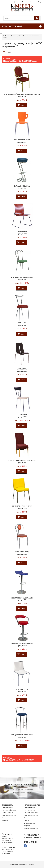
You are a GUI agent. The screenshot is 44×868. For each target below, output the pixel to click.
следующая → (30, 61)
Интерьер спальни (30, 818)
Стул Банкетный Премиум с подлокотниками (22, 94)
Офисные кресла (7, 818)
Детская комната (29, 823)
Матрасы (5, 820)
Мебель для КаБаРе (18, 36)
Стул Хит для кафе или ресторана (22, 460)
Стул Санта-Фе (22, 689)
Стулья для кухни (7, 813)
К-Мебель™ (31, 865)
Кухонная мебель (29, 807)
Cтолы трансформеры (9, 810)
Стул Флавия (22, 414)
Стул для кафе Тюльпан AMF (22, 277)
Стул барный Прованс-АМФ (22, 598)
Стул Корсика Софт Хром (22, 506)
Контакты (11, 2)
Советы (26, 820)
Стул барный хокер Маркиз (22, 643)
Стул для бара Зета (22, 186)
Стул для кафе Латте (22, 140)
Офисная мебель (29, 810)
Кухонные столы (7, 807)
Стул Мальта (22, 231)
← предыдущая (9, 60)
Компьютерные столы (9, 815)
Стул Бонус (22, 323)
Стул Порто (22, 369)
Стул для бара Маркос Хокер (22, 735)
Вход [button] (40, 2)
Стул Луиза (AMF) (22, 552)
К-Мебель (6, 36)
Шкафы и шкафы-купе (31, 813)
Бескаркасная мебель (31, 828)
